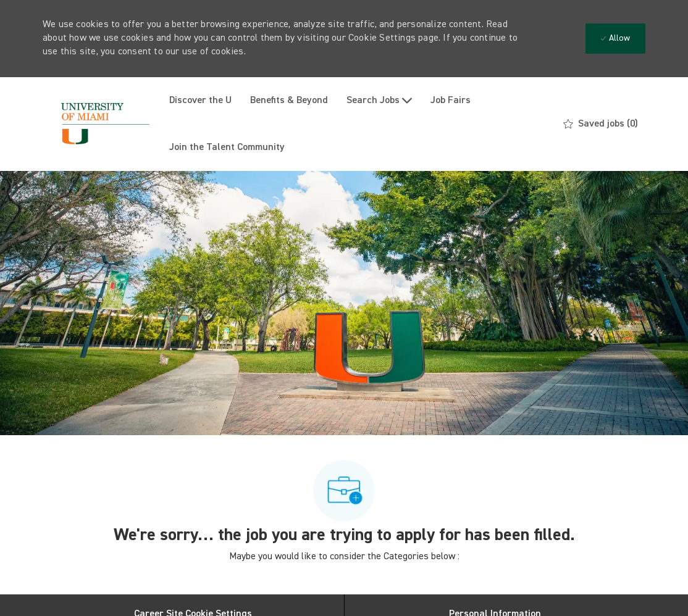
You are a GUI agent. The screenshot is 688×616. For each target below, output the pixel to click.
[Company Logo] (101, 124)
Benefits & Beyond (289, 101)
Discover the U (200, 101)
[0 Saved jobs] (601, 124)
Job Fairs (451, 101)
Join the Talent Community (227, 148)
